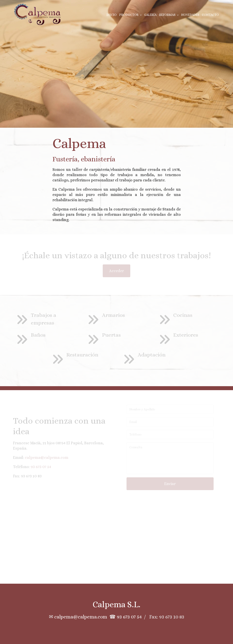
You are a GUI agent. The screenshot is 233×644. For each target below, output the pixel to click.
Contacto (210, 15)
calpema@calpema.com (81, 617)
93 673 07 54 (129, 617)
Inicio (112, 15)
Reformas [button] (169, 15)
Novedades (190, 15)
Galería (150, 15)
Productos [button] (130, 15)
